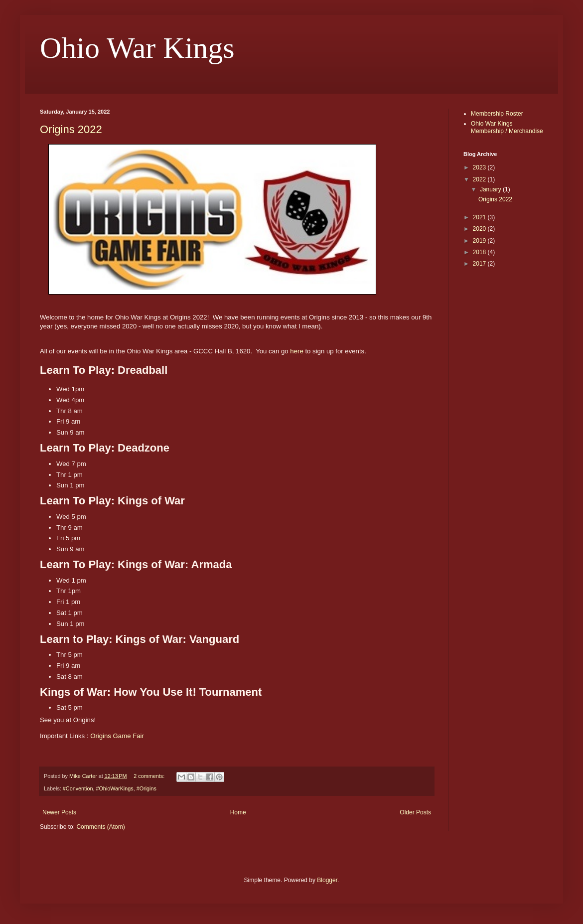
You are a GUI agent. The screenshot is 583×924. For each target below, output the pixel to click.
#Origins (146, 788)
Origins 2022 (71, 129)
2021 (480, 217)
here (296, 351)
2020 (480, 229)
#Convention (78, 788)
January (491, 189)
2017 (480, 264)
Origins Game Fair (117, 736)
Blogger (327, 880)
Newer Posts (59, 812)
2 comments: (150, 776)
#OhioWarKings (114, 788)
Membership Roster (497, 114)
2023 (480, 167)
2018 (480, 252)
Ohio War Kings (137, 48)
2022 (480, 179)
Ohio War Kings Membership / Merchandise (507, 127)
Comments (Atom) (100, 827)
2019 (480, 241)
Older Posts (415, 812)
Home (238, 812)
